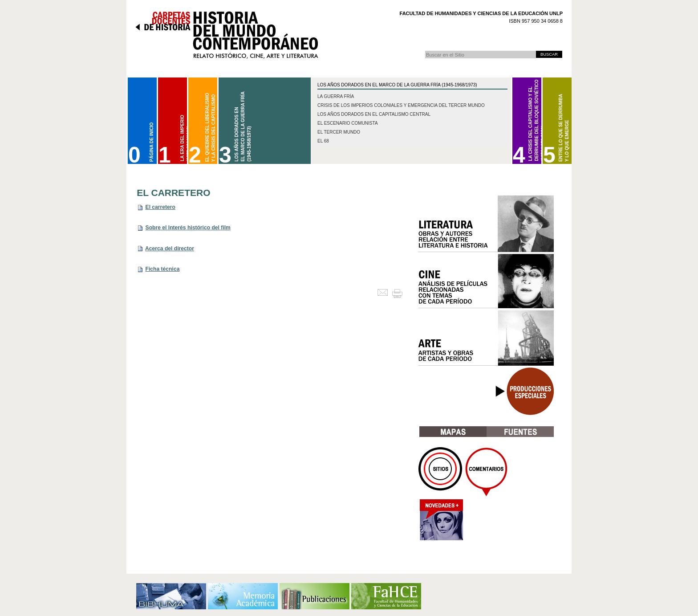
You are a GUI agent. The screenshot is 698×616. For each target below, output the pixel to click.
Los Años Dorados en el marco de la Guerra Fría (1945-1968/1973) (397, 85)
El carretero (160, 207)
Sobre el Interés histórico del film (188, 228)
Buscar (425, 51)
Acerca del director (170, 249)
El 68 (323, 141)
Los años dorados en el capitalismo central (374, 114)
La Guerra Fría (336, 96)
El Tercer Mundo (339, 132)
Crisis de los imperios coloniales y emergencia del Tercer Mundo (401, 105)
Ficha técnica (163, 269)
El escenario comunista (348, 123)
